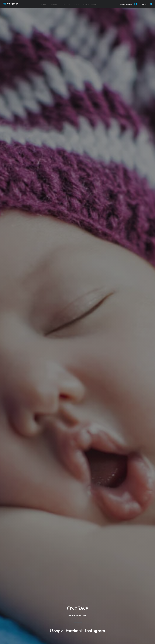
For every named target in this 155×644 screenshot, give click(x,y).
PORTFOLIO (66, 4)
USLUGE (54, 4)
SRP (143, 4)
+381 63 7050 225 (126, 4)
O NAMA (44, 4)
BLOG (76, 4)
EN (146, 4)
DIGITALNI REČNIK (90, 4)
